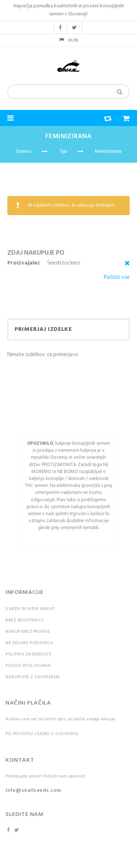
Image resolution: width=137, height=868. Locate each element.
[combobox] (68, 92)
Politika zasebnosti (29, 654)
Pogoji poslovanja (28, 666)
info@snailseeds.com (33, 791)
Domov (24, 152)
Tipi (63, 152)
